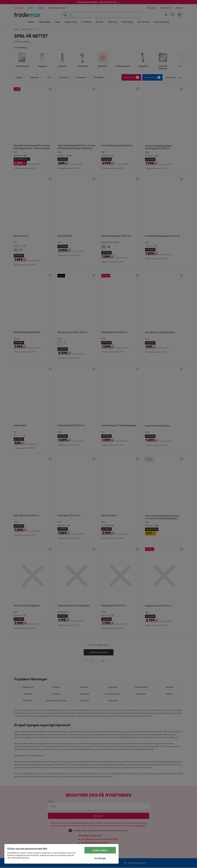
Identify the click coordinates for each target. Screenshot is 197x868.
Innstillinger (100, 858)
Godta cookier (100, 850)
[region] (61, 854)
